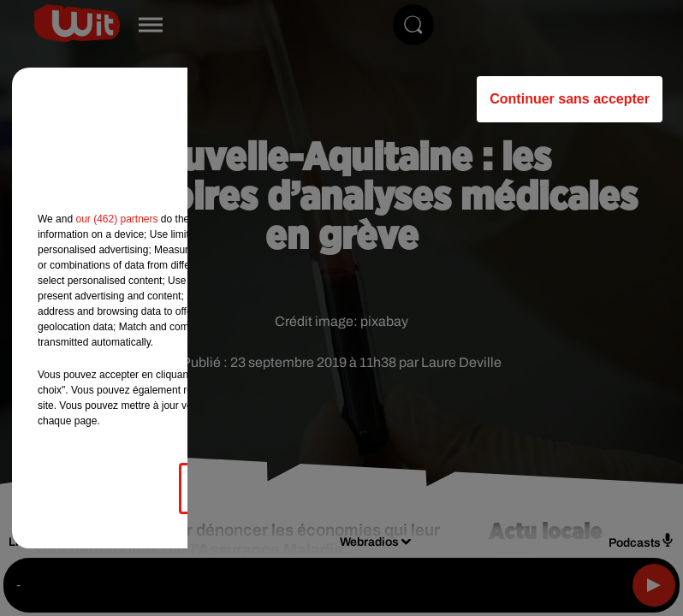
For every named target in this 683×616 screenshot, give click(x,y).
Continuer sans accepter (570, 99)
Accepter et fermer (427, 488)
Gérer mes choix (255, 488)
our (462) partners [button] (116, 219)
